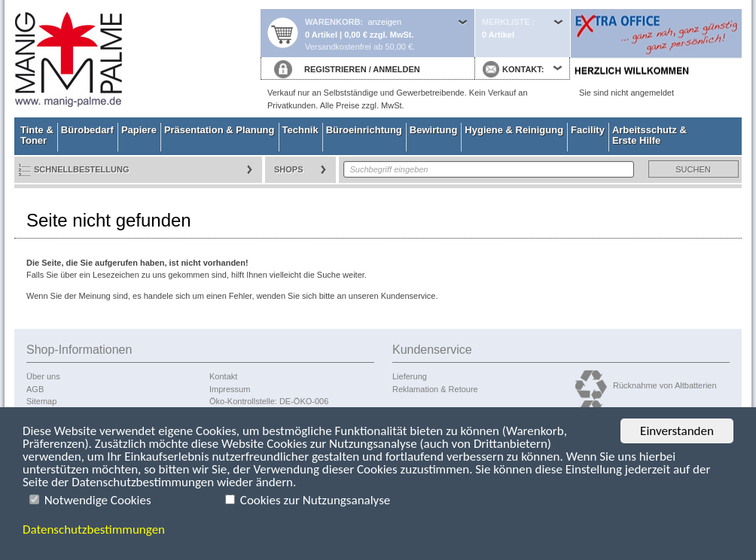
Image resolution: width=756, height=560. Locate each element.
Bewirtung (434, 130)
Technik (300, 130)
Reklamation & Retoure (435, 389)
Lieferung (410, 376)
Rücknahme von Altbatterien (665, 385)
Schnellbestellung (82, 169)
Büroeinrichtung (364, 130)
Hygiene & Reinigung (514, 130)
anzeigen (384, 22)
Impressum (230, 389)
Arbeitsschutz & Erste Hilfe (649, 135)
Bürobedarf (87, 130)
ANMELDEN (396, 69)
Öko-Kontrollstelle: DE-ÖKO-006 (269, 401)
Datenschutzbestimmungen (94, 530)
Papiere (139, 130)
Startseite (137, 59)
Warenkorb (332, 22)
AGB (35, 389)
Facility (588, 130)
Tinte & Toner (37, 135)
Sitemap (41, 401)
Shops (289, 169)
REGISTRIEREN (335, 69)
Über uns (43, 376)
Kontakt (223, 376)
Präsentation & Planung (219, 130)
